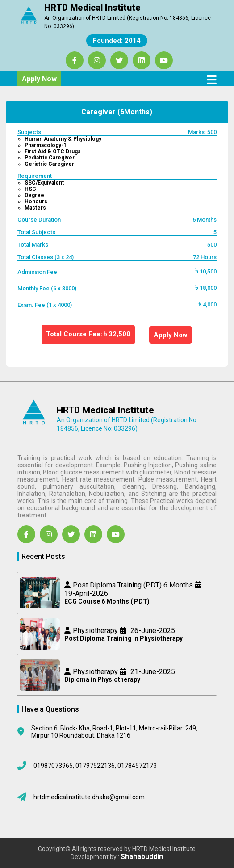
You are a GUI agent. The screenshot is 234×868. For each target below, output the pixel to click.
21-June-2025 (152, 672)
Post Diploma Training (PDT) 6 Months (133, 585)
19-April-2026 (86, 593)
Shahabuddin (142, 857)
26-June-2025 (152, 631)
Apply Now (39, 79)
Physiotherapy (95, 631)
